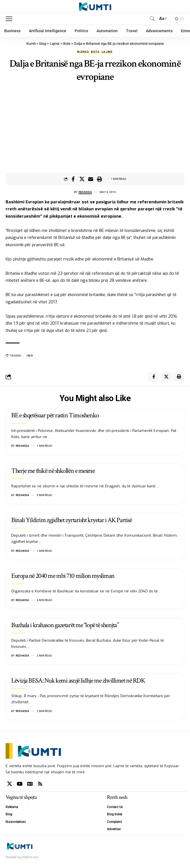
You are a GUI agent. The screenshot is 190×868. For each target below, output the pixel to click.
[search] (152, 19)
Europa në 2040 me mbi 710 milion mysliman (63, 576)
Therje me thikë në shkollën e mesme (53, 471)
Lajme (107, 52)
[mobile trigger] (10, 19)
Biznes (83, 52)
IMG (30, 356)
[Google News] (30, 784)
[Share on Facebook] (73, 179)
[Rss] (40, 784)
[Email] (91, 179)
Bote (95, 52)
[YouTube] (20, 784)
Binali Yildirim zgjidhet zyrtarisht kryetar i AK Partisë (71, 520)
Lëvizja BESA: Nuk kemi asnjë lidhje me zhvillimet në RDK (78, 680)
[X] (10, 784)
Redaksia (85, 192)
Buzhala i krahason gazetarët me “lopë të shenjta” (65, 625)
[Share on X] (82, 179)
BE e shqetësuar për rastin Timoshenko (55, 415)
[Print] (99, 179)
